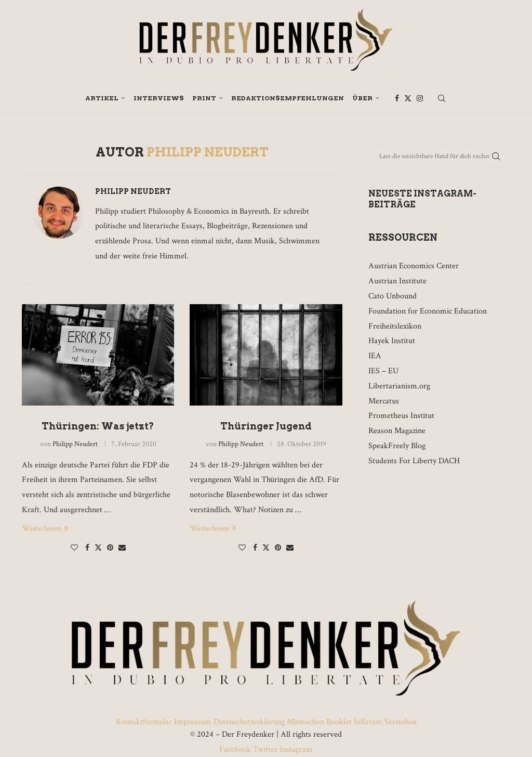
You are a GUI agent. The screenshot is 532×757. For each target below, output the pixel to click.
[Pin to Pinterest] (110, 548)
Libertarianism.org (399, 386)
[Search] (442, 98)
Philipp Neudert (133, 191)
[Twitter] (408, 98)
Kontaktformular (145, 722)
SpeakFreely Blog (397, 446)
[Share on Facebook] (87, 548)
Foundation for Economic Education (428, 311)
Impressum (193, 722)
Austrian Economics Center (414, 266)
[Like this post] (74, 548)
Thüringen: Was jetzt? (98, 426)
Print (204, 98)
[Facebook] (397, 98)
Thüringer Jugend (266, 426)
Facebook (236, 749)
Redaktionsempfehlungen (288, 98)
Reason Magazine (397, 431)
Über (362, 98)
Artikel (102, 98)
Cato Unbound (393, 296)
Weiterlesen (45, 528)
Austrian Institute (397, 281)
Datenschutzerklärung (249, 722)
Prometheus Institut (401, 416)
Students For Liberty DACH (414, 461)
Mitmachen (305, 722)
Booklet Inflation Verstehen (371, 722)
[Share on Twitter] (98, 548)
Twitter (265, 749)
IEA (375, 356)
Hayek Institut (392, 341)
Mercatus (384, 401)
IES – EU (383, 371)
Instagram (295, 749)
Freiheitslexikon (395, 326)
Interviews (159, 98)
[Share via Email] (122, 548)
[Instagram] (420, 98)
